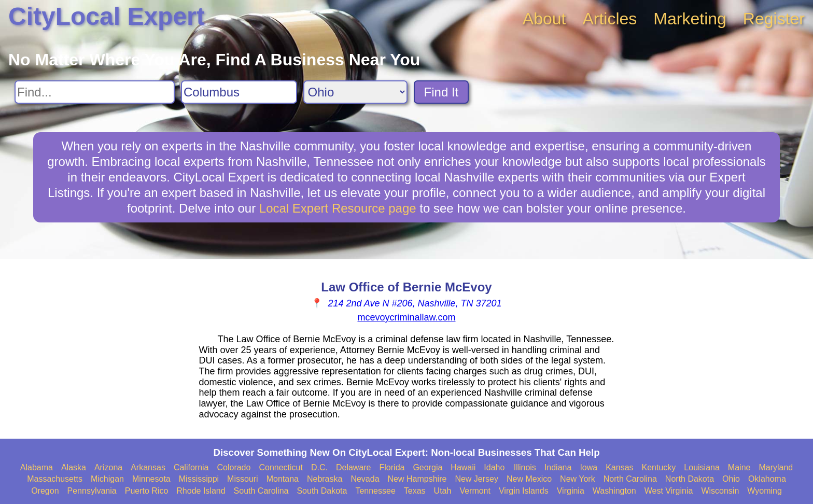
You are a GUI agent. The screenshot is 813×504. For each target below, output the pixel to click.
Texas (415, 491)
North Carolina (630, 479)
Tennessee (375, 491)
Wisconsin (720, 491)
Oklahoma (767, 479)
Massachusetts (55, 479)
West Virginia (669, 491)
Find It (441, 92)
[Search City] (239, 92)
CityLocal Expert (107, 16)
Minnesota (151, 479)
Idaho (494, 467)
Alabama (37, 467)
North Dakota (690, 479)
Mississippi (199, 479)
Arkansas (148, 467)
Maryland (776, 467)
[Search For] (95, 92)
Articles (609, 19)
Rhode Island (201, 491)
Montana (283, 479)
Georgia (427, 467)
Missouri (243, 479)
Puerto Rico (147, 491)
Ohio (731, 479)
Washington (614, 491)
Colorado (234, 467)
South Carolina (261, 491)
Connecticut (281, 467)
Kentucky (659, 467)
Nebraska (325, 479)
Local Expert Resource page (338, 208)
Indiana (558, 467)
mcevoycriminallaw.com (406, 317)
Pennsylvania (92, 491)
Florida (392, 467)
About (544, 19)
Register (774, 19)
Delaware (354, 467)
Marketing (690, 19)
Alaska (74, 467)
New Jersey (476, 479)
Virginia (571, 491)
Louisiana (702, 467)
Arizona (108, 467)
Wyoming (765, 491)
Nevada (365, 479)
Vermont (475, 491)
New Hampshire (417, 479)
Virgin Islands (524, 491)
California (191, 467)
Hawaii (463, 467)
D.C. (319, 467)
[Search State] (355, 92)
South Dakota (322, 491)
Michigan (107, 479)
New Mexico (529, 479)
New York (578, 479)
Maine (739, 467)
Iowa (588, 467)
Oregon (45, 491)
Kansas (619, 467)
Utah (443, 491)
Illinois (524, 467)
